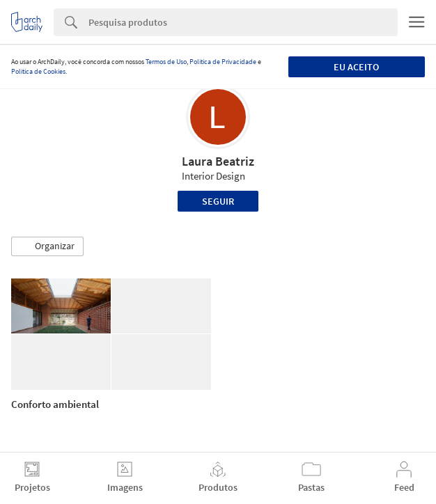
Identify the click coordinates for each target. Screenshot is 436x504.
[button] (47, 246)
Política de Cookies (38, 71)
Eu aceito (356, 67)
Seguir (218, 201)
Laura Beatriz (218, 161)
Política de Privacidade (223, 62)
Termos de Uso (166, 62)
